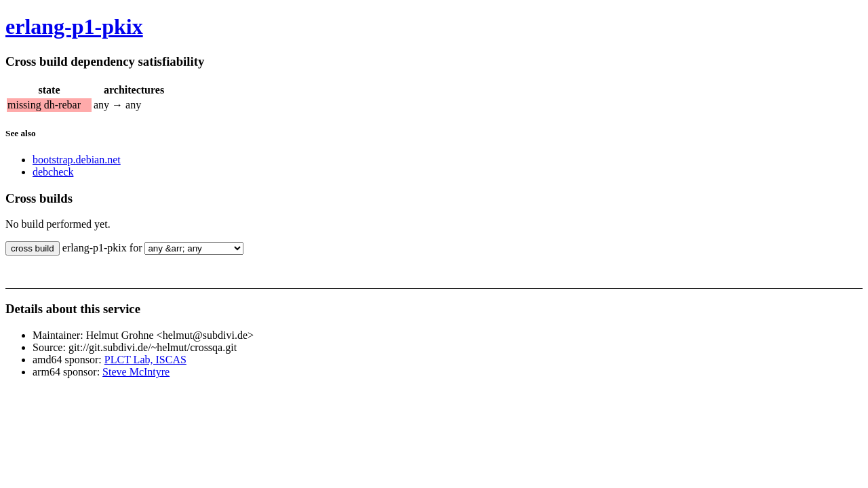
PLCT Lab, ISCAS (145, 360)
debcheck (53, 172)
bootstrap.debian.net (77, 160)
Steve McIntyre (136, 372)
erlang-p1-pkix (74, 26)
